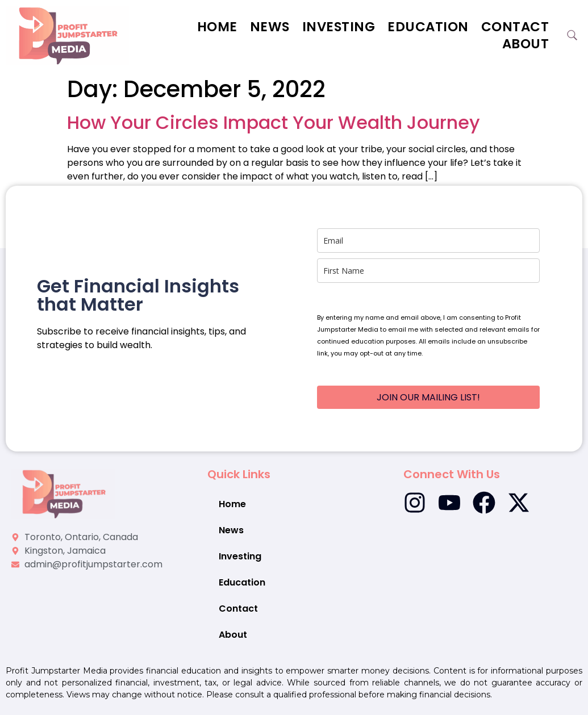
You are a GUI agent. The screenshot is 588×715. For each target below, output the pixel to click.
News (270, 27)
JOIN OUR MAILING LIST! (428, 397)
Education (428, 27)
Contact (515, 27)
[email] (429, 241)
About (526, 44)
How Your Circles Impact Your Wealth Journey (276, 122)
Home (217, 27)
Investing (339, 27)
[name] (429, 271)
